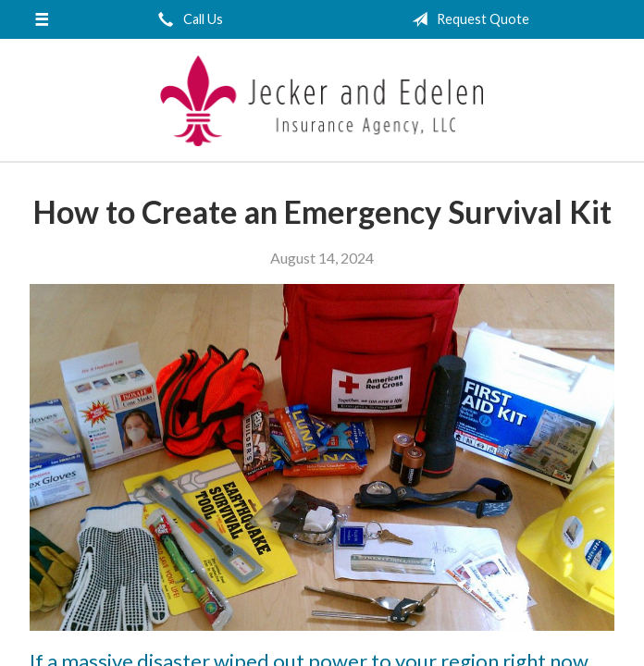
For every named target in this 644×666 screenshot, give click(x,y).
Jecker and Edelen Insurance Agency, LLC (322, 101)
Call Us (187, 19)
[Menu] (42, 19)
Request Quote (467, 19)
